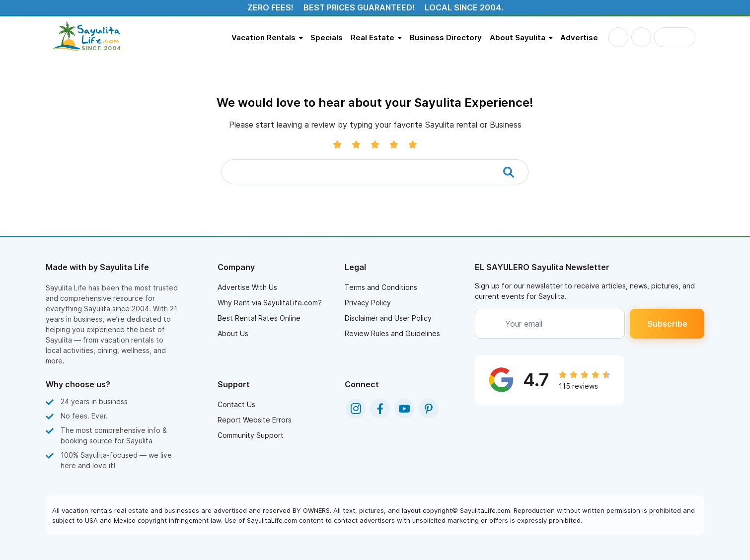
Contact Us (236, 404)
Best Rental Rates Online (259, 318)
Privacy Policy (368, 303)
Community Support (251, 435)
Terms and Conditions (381, 287)
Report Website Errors (255, 420)
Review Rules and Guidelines (392, 333)
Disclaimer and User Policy (388, 318)
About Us (233, 333)
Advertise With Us (247, 287)
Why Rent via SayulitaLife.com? (270, 303)
